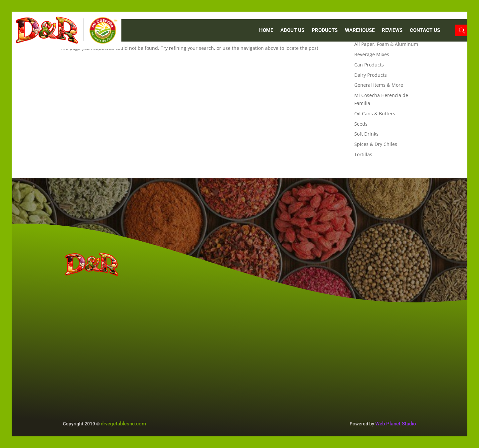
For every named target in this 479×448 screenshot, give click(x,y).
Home (266, 31)
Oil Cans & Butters (375, 113)
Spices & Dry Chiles (376, 144)
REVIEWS (392, 31)
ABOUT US (292, 31)
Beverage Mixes (372, 54)
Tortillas (363, 154)
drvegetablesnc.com (123, 424)
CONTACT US (425, 31)
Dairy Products (371, 75)
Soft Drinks (366, 134)
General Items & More (379, 85)
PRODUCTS (325, 31)
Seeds (361, 124)
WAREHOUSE (360, 31)
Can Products (369, 65)
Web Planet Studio (396, 424)
